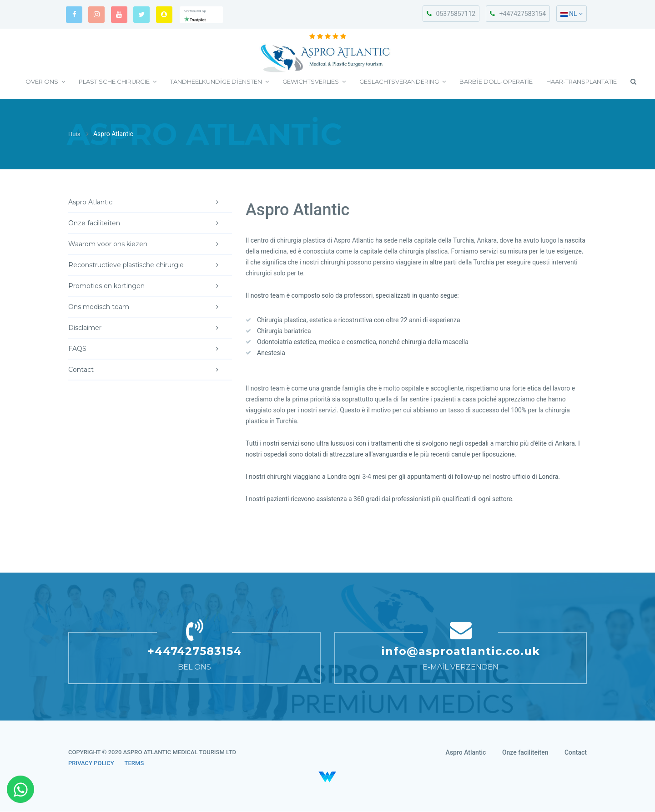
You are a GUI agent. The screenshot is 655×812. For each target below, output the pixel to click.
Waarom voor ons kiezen (150, 244)
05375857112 (451, 14)
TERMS (134, 764)
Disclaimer (150, 328)
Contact (150, 370)
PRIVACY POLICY (91, 764)
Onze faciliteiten (150, 223)
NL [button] (572, 14)
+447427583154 (518, 14)
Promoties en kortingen (150, 286)
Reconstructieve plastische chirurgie (150, 265)
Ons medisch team (150, 307)
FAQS (150, 349)
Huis (75, 135)
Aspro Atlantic (150, 203)
